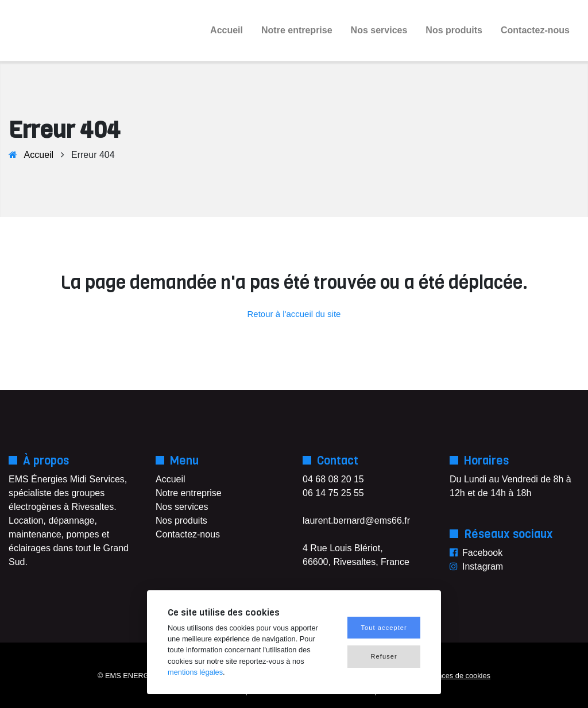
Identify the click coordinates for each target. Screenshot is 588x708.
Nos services (379, 30)
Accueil (227, 30)
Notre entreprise (297, 30)
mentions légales (195, 672)
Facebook (482, 553)
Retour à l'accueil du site (294, 314)
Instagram (483, 566)
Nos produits (454, 30)
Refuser (384, 656)
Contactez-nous (535, 30)
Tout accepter (384, 628)
